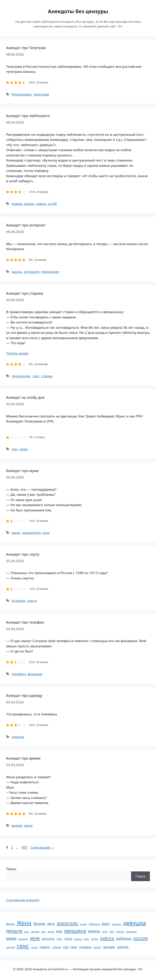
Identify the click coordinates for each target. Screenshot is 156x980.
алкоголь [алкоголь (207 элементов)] (67, 923)
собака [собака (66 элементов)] (56, 947)
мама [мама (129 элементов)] (11, 938)
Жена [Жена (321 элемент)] (24, 923)
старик (47, 376)
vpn (15, 449)
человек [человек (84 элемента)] (109, 947)
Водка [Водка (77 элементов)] (10, 924)
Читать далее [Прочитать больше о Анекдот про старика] (17, 353)
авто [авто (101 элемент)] (51, 924)
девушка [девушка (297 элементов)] (135, 923)
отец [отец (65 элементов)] (59, 939)
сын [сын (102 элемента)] (74, 947)
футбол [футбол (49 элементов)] (97, 947)
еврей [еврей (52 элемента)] (51, 932)
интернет (32, 272)
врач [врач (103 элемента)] (106, 924)
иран (24, 449)
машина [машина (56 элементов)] (23, 939)
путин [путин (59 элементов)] (95, 939)
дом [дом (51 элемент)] (43, 932)
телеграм (41, 94)
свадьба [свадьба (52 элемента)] (10, 947)
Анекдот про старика (25, 293)
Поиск (11, 869)
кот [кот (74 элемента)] (112, 931)
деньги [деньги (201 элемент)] (14, 931)
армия (17, 204)
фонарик (35, 674)
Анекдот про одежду (24, 695)
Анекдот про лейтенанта (28, 116)
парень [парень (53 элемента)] (78, 939)
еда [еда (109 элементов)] (59, 931)
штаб (53, 204)
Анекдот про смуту (23, 554)
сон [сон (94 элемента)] (66, 947)
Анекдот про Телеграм (26, 48)
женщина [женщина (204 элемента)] (75, 931)
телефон (19, 674)
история (18, 601)
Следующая (43, 847)
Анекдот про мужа (22, 471)
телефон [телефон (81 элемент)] (85, 947)
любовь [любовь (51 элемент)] (120, 932)
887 (25, 847)
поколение (50, 272)
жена (16, 533)
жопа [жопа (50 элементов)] (105, 932)
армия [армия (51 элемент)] (83, 924)
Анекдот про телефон (25, 622)
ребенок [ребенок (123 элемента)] (124, 938)
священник (21, 376)
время (17, 825)
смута (32, 601)
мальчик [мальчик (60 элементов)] (131, 932)
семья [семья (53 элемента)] (34, 947)
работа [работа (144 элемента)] (107, 938)
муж (46, 533)
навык (41, 204)
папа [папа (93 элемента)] (68, 938)
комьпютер (31, 533)
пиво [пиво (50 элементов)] (87, 939)
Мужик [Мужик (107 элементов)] (39, 924)
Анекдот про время (23, 758)
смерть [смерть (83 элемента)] (45, 947)
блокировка (22, 94)
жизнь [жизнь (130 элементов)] (94, 931)
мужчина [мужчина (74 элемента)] (48, 939)
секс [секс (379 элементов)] (23, 946)
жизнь (17, 272)
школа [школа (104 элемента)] (123, 947)
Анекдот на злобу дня (25, 397)
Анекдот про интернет (26, 225)
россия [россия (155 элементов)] (140, 938)
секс (36, 376)
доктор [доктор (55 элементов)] (35, 931)
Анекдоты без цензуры (78, 11)
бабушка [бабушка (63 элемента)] (94, 924)
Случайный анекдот (23, 900)
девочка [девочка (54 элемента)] (117, 924)
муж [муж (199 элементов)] (35, 938)
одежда (18, 737)
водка (29, 204)
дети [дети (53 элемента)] (27, 932)
